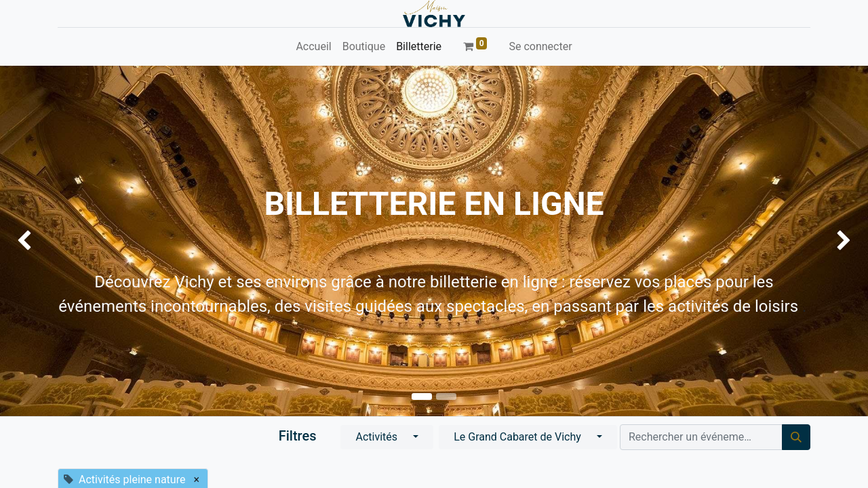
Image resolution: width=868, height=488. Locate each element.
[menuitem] (313, 47)
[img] (35, 241)
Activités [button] (378, 437)
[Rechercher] (796, 437)
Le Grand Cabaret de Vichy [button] (519, 437)
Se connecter (540, 46)
